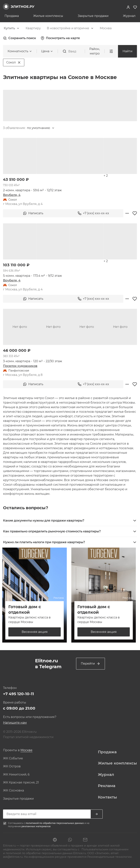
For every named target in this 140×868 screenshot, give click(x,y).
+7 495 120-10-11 (18, 694)
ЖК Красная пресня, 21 (21, 783)
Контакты (107, 797)
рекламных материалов (36, 826)
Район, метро (95, 51)
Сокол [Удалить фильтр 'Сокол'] (14, 62)
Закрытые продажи (93, 16)
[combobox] (12, 28)
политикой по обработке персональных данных (55, 823)
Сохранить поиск (20, 38)
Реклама (107, 786)
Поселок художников (20, 366)
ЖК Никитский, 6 (16, 775)
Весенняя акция (35, 632)
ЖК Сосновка (13, 791)
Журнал (129, 16)
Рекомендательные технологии (109, 857)
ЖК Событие (13, 758)
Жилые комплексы (48, 16)
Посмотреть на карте (60, 38)
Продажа (12, 16)
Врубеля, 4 (12, 195)
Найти (127, 51)
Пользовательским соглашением (105, 849)
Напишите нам (15, 723)
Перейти (90, 664)
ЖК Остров (12, 766)
